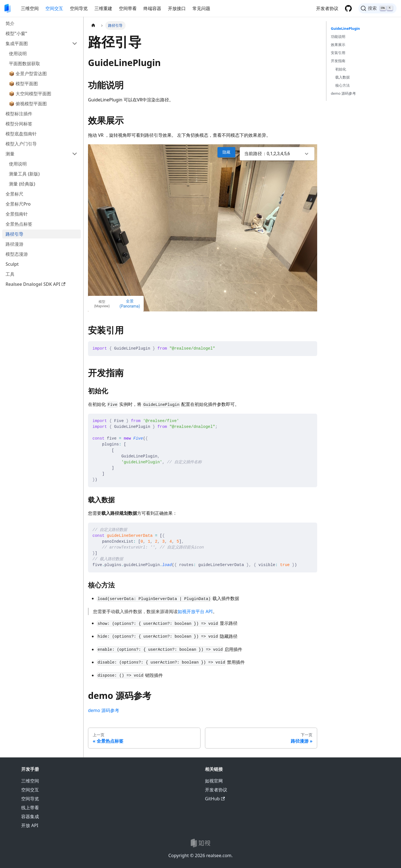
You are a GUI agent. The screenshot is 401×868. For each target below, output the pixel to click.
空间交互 (54, 8)
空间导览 (79, 8)
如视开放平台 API (195, 611)
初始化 (341, 69)
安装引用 (338, 53)
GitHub (215, 799)
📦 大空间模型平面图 (30, 94)
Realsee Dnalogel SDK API (36, 284)
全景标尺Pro (18, 204)
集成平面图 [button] (17, 43)
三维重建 (103, 8)
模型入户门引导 (21, 144)
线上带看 (30, 808)
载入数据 (343, 77)
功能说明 (338, 36)
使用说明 (18, 53)
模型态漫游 (17, 254)
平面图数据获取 (25, 64)
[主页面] (93, 25)
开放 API (30, 825)
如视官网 (214, 781)
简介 (10, 23)
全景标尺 (14, 194)
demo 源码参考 (104, 710)
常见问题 (201, 8)
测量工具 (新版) (24, 174)
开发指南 (338, 61)
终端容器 (152, 8)
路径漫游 (14, 244)
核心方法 (343, 85)
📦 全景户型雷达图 (28, 74)
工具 (10, 274)
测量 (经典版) (22, 184)
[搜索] (377, 8)
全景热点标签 (19, 224)
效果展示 (338, 45)
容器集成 (30, 816)
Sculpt (12, 264)
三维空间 (30, 8)
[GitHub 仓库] (348, 8)
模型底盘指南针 (21, 134)
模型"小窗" (16, 33)
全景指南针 (17, 214)
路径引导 (14, 234)
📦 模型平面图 (23, 84)
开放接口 (177, 8)
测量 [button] (10, 154)
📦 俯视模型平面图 (28, 104)
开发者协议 (327, 8)
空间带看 (128, 8)
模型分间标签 (19, 124)
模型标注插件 (19, 114)
